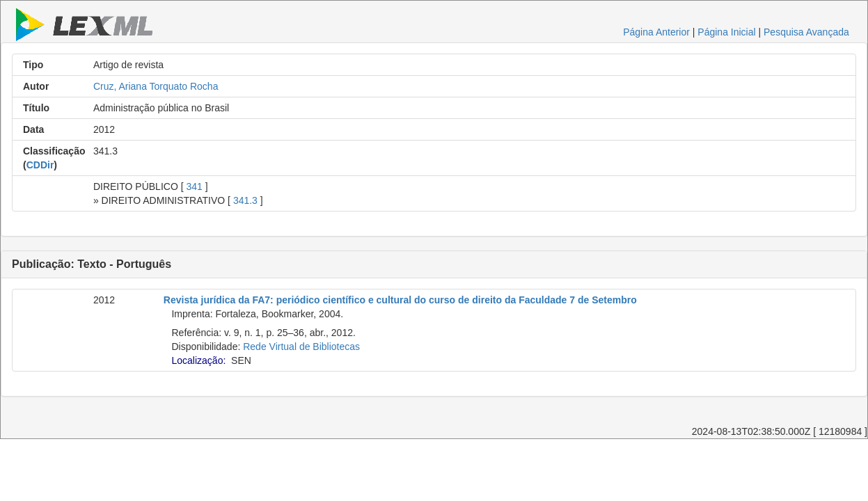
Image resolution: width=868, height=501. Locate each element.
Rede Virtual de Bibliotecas (301, 347)
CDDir (40, 165)
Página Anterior (656, 32)
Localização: (198, 360)
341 (194, 186)
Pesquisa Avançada (806, 32)
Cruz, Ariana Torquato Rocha (156, 86)
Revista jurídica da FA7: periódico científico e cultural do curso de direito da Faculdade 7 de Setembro (400, 300)
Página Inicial (726, 32)
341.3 (245, 200)
